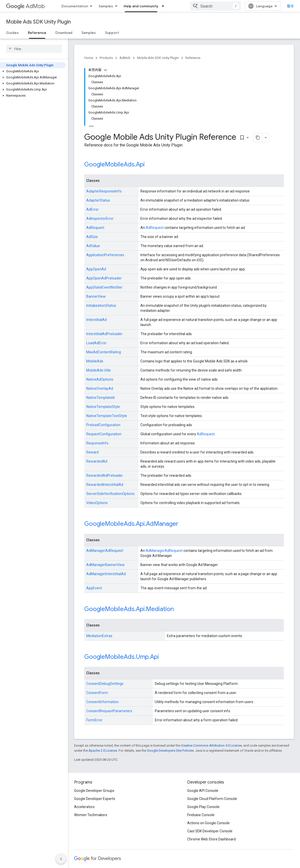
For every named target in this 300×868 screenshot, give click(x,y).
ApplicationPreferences (105, 255)
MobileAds (95, 361)
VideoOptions (97, 503)
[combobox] (216, 6)
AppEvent (94, 588)
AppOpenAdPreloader (104, 278)
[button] (33, 71)
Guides (12, 33)
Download (64, 33)
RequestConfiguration (104, 434)
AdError (92, 209)
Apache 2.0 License (103, 751)
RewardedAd (97, 461)
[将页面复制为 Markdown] (258, 138)
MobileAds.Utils (99, 370)
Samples (106, 6)
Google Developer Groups (94, 791)
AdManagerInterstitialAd (106, 574)
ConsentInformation (102, 702)
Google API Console (203, 791)
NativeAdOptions (100, 379)
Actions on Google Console (208, 823)
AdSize (92, 237)
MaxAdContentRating (104, 352)
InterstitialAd (97, 320)
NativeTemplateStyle (103, 407)
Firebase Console (201, 815)
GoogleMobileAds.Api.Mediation (129, 609)
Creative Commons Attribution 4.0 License (211, 745)
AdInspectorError (100, 219)
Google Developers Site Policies (170, 751)
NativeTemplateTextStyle (107, 416)
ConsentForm (97, 693)
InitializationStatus (101, 306)
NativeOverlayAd (100, 388)
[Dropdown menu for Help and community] (164, 6)
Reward (92, 452)
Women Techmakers (91, 815)
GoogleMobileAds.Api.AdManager (131, 524)
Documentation (75, 6)
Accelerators (84, 807)
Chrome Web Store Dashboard (211, 839)
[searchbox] (34, 49)
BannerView (96, 296)
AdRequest (95, 228)
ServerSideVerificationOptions (110, 494)
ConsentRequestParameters (109, 711)
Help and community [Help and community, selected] (141, 6)
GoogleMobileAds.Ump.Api (122, 657)
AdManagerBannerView (105, 565)
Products (106, 58)
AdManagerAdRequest (105, 551)
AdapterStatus (98, 200)
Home (89, 58)
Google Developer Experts (95, 799)
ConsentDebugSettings (105, 684)
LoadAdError (96, 343)
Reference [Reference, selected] (37, 33)
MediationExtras (99, 636)
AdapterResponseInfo (104, 191)
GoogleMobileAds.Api (114, 164)
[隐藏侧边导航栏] (61, 859)
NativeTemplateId (100, 398)
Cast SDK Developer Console (210, 831)
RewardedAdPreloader (105, 475)
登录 (290, 6)
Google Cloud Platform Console (212, 799)
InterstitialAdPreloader (104, 334)
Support (112, 33)
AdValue (93, 246)
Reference (193, 58)
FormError (94, 720)
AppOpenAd (96, 269)
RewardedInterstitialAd (105, 485)
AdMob (25, 6)
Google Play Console (203, 807)
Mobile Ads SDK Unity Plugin (38, 22)
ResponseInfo (97, 443)
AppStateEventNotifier (104, 287)
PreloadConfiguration (103, 425)
